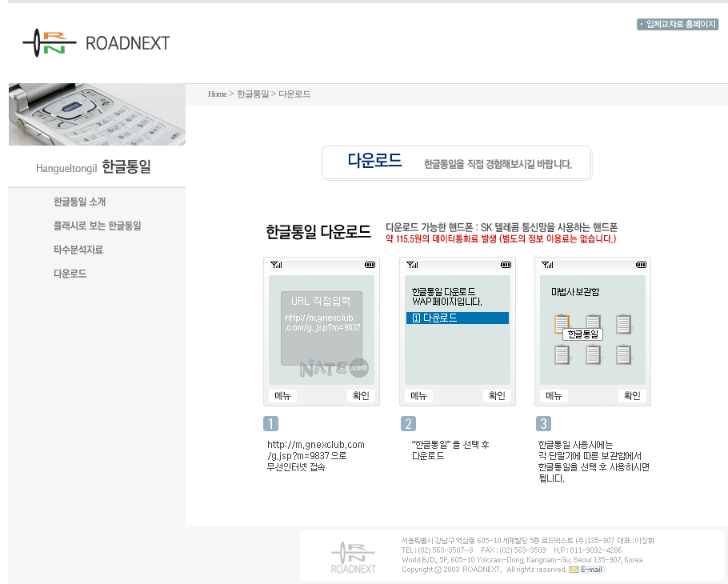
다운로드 (294, 94)
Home (217, 94)
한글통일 (253, 94)
